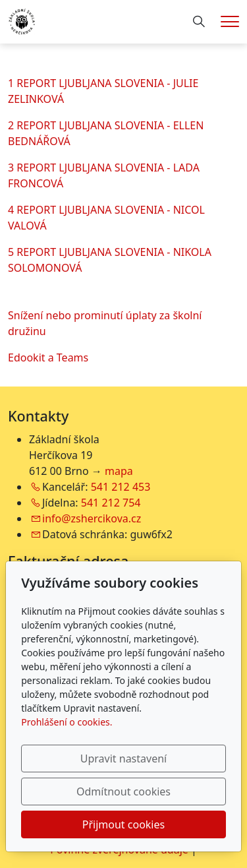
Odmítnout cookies (123, 791)
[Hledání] (199, 22)
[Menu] (230, 21)
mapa (119, 471)
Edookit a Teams (48, 357)
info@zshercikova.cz (92, 518)
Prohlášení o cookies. (67, 722)
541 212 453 (121, 487)
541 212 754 (111, 503)
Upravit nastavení (123, 759)
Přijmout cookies (123, 824)
